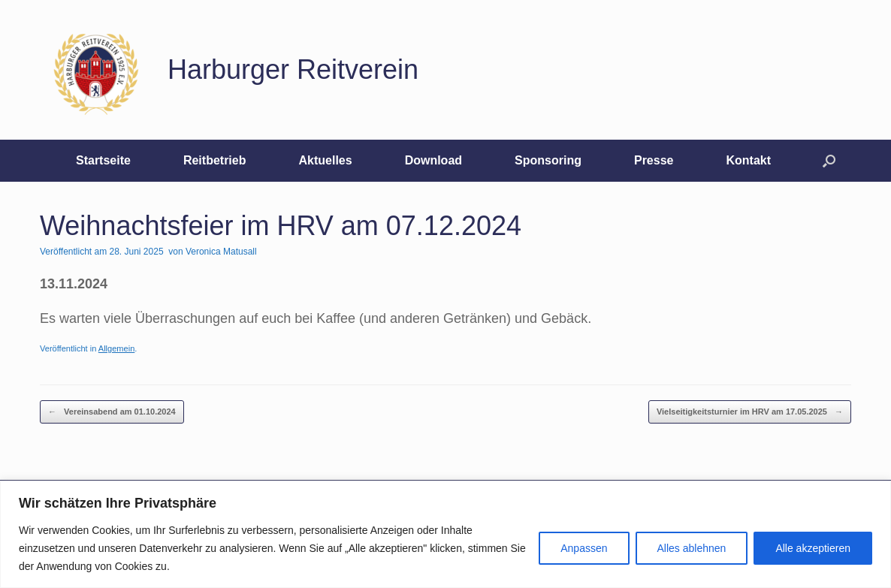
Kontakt (748, 160)
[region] (445, 534)
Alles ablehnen (692, 548)
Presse (654, 160)
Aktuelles (325, 160)
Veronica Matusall (221, 252)
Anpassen (584, 548)
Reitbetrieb (215, 160)
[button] (829, 161)
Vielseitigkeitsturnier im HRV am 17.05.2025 (750, 412)
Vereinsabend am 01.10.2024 (112, 412)
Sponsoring (548, 160)
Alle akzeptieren (813, 548)
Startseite (103, 160)
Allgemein (117, 348)
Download (433, 160)
